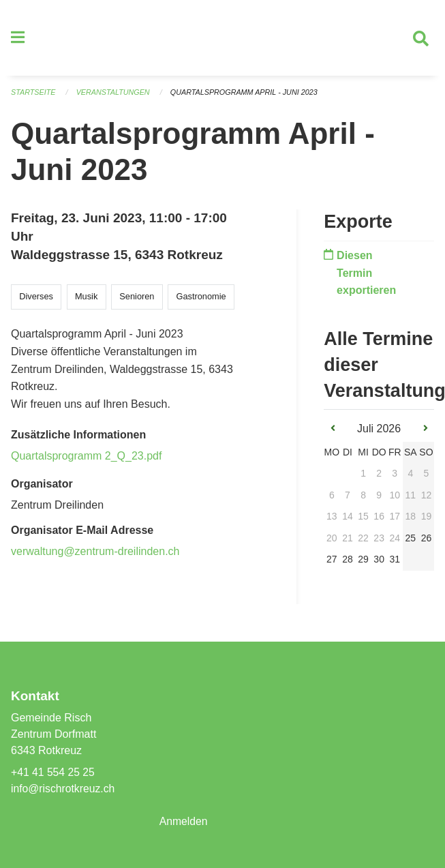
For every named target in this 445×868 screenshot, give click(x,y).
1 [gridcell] (363, 477)
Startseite (34, 95)
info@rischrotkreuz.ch (64, 789)
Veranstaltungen (114, 95)
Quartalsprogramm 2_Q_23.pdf (86, 459)
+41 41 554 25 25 (53, 772)
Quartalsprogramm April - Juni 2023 (247, 95)
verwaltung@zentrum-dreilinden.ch (95, 555)
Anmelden (184, 821)
